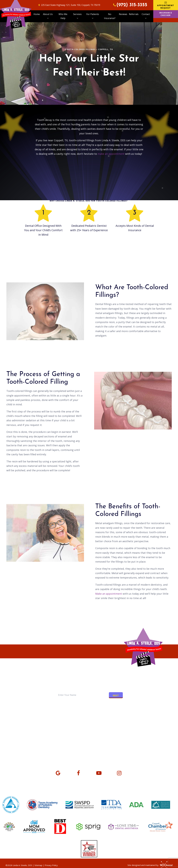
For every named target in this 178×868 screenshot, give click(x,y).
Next (116, 696)
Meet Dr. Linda (27, 718)
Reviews (123, 14)
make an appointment (111, 154)
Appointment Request (166, 5)
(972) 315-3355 (130, 5)
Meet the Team (50, 718)
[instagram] (119, 773)
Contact (146, 16)
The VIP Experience (76, 718)
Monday (108, 741)
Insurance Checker (166, 14)
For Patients (93, 16)
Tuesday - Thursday (115, 748)
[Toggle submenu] (48, 18)
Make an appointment (109, 594)
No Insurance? (110, 16)
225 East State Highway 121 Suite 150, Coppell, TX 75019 (41, 744)
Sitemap (38, 865)
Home (37, 14)
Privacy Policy (51, 865)
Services (77, 16)
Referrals (134, 14)
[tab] (78, 701)
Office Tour (100, 718)
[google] (58, 773)
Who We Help (63, 16)
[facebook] (78, 773)
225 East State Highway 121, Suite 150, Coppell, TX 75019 (69, 5)
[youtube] (99, 773)
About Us (48, 16)
